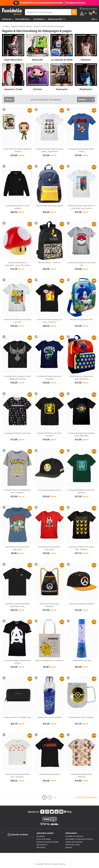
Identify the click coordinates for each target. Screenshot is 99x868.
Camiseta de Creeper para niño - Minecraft (49, 378)
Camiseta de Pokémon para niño (17, 433)
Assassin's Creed (13, 89)
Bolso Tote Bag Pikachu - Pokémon (49, 660)
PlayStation (86, 89)
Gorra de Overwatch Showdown (82, 604)
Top (93, 19)
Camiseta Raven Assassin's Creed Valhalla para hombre (17, 378)
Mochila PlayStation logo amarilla (49, 206)
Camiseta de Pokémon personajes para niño (17, 321)
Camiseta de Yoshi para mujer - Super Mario (17, 548)
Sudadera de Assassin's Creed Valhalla (17, 207)
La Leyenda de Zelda (62, 60)
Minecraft (37, 60)
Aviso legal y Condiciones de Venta (79, 839)
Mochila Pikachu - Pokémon (49, 263)
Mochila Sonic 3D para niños (82, 319)
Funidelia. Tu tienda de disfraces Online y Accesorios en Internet (12, 12)
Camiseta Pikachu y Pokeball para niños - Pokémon (17, 491)
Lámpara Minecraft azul (82, 660)
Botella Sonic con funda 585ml (49, 717)
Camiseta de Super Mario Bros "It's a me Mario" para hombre (82, 207)
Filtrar (8, 99)
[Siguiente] (55, 797)
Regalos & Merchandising (22, 26)
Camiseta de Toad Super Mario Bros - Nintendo (17, 776)
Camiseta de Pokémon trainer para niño (82, 264)
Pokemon (86, 60)
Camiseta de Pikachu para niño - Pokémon (49, 434)
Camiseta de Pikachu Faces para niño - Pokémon (82, 548)
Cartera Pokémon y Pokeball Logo (17, 717)
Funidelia (6, 26)
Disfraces (7, 19)
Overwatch (62, 89)
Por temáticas (22, 19)
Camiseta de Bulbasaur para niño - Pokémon (82, 491)
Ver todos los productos (86, 797)
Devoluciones (42, 845)
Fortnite (37, 89)
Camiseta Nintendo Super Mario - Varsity (82, 150)
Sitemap (69, 847)
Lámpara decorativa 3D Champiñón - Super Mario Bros (17, 264)
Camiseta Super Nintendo (49, 774)
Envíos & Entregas (44, 839)
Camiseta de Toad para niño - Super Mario (49, 548)
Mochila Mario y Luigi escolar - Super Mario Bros (82, 378)
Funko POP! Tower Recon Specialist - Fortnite (17, 150)
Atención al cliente (18, 835)
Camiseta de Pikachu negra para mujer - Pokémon (49, 321)
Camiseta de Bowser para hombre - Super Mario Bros (82, 434)
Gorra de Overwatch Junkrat (49, 490)
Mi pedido (40, 836)
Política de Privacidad (74, 842)
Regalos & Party (56, 19)
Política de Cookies (73, 845)
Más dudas (41, 847)
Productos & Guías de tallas (47, 842)
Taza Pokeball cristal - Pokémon (82, 717)
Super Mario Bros (13, 60)
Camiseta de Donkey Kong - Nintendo (82, 776)
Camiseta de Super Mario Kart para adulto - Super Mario (49, 150)
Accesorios (38, 19)
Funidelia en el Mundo (74, 836)
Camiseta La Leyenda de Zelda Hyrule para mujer (17, 605)
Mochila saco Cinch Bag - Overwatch (49, 605)
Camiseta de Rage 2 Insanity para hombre (17, 662)
